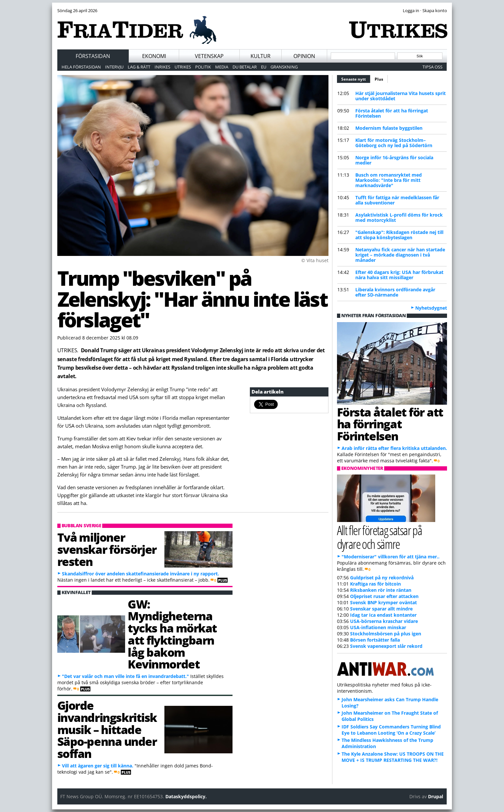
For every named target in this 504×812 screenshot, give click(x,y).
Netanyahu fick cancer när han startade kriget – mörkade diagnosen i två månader (400, 255)
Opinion (304, 56)
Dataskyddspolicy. (186, 796)
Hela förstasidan (81, 67)
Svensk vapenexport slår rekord (386, 646)
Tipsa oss (432, 67)
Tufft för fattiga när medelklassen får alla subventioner (397, 200)
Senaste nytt (356, 78)
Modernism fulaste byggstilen (389, 128)
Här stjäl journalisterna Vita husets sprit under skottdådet (401, 96)
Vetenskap (209, 56)
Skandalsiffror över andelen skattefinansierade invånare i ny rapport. (140, 574)
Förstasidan (93, 56)
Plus (379, 79)
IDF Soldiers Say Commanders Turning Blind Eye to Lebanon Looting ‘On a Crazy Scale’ (391, 730)
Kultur (261, 56)
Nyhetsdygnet (431, 308)
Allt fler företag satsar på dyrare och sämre (380, 537)
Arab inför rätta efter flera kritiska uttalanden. (394, 448)
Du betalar (245, 67)
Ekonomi (154, 56)
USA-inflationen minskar (378, 627)
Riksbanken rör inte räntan (381, 590)
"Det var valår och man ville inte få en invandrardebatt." (125, 676)
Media (222, 67)
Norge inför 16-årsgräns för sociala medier (394, 160)
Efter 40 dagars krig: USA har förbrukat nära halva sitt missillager (399, 275)
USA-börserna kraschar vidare (384, 621)
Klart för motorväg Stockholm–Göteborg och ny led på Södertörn (394, 143)
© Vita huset (315, 260)
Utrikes (183, 67)
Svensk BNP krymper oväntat (383, 602)
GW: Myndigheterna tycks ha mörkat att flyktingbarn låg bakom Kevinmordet (172, 634)
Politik (203, 67)
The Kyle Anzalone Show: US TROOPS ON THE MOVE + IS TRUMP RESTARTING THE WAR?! (393, 757)
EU (264, 67)
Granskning (284, 67)
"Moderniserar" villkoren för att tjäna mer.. (391, 557)
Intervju (114, 67)
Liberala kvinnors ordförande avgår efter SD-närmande (395, 292)
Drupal (436, 796)
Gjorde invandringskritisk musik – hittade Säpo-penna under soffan (107, 729)
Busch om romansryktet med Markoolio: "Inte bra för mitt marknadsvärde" (389, 180)
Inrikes (162, 67)
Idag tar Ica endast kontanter (383, 615)
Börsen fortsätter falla (375, 640)
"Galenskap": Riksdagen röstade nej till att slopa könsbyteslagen (399, 235)
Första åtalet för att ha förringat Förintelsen (392, 113)
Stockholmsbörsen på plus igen (386, 634)
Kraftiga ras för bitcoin (375, 584)
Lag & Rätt (139, 67)
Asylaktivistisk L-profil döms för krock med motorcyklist (399, 217)
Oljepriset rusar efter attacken (384, 596)
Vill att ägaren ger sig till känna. (98, 766)
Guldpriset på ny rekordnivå (382, 578)
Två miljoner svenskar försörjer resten (107, 549)
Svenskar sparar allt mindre (381, 609)
